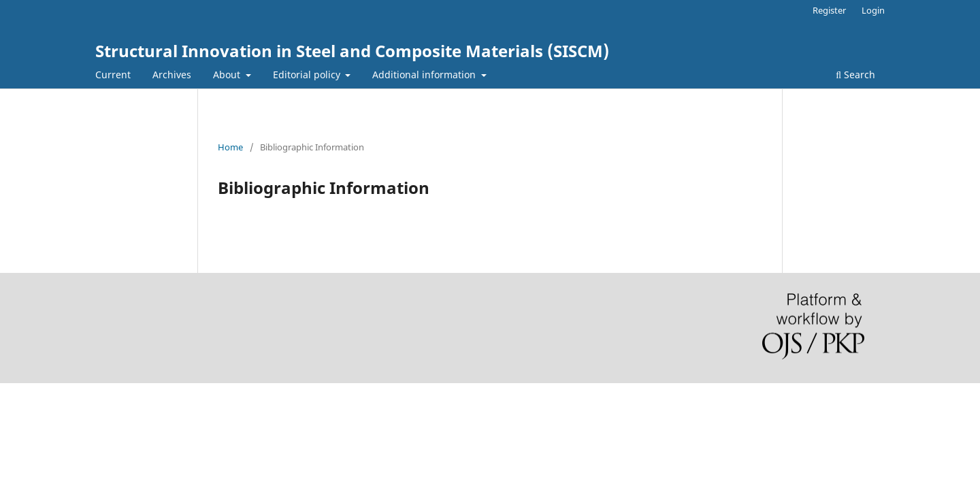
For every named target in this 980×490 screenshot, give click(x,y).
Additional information (425, 75)
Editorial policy (308, 75)
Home (230, 147)
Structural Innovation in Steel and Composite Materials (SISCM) (352, 51)
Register (829, 10)
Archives (172, 75)
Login (873, 10)
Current (113, 75)
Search (855, 75)
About (228, 75)
